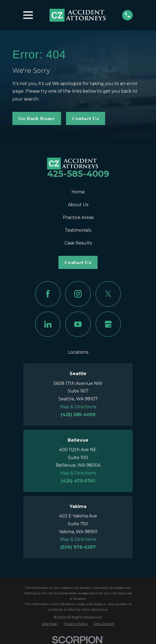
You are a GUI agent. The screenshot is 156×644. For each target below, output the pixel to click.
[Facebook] (48, 294)
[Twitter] (108, 294)
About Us (78, 205)
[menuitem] (49, 624)
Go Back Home (37, 119)
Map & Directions (78, 407)
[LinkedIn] (48, 324)
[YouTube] (78, 324)
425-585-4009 (78, 174)
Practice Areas (78, 217)
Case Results (78, 243)
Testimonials (78, 230)
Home (78, 192)
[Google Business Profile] (108, 324)
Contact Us (86, 119)
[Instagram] (78, 294)
